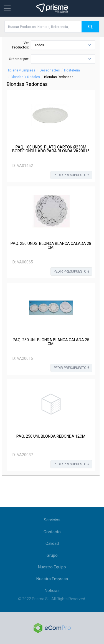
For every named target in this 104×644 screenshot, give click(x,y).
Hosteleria (72, 70)
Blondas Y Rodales (25, 77)
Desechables (50, 70)
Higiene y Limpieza (21, 70)
